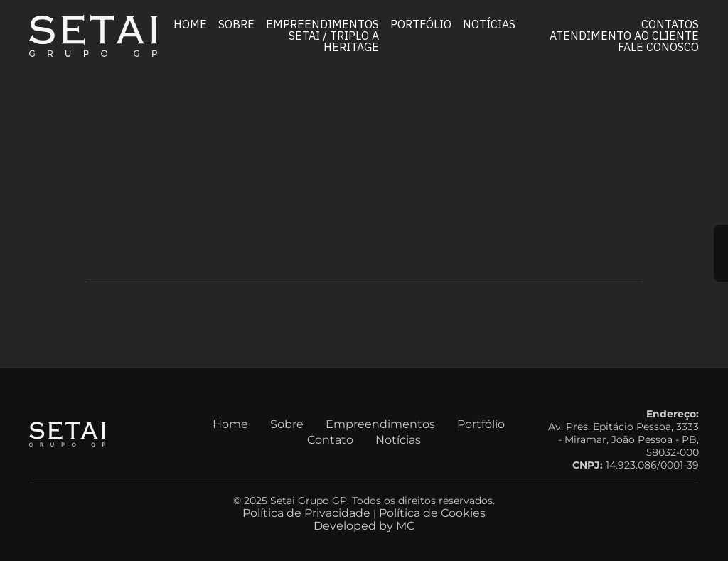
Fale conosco (658, 46)
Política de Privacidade (306, 513)
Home (190, 23)
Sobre (236, 23)
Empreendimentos (322, 23)
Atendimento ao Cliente (624, 35)
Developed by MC (364, 526)
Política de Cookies (432, 513)
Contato (330, 440)
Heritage (351, 46)
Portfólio (421, 23)
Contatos (670, 23)
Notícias (489, 23)
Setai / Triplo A (334, 35)
